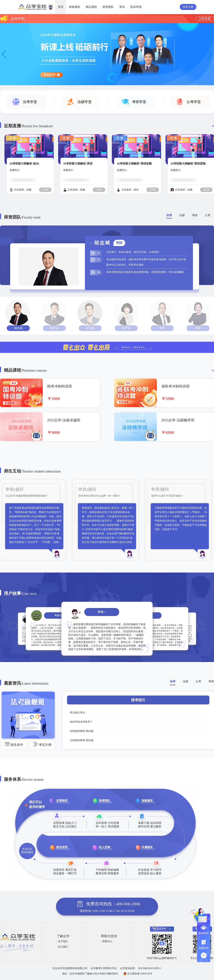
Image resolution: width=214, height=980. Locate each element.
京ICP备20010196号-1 (150, 968)
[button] (210, 54)
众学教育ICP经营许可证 (104, 968)
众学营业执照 (128, 968)
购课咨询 (204, 933)
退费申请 (204, 948)
